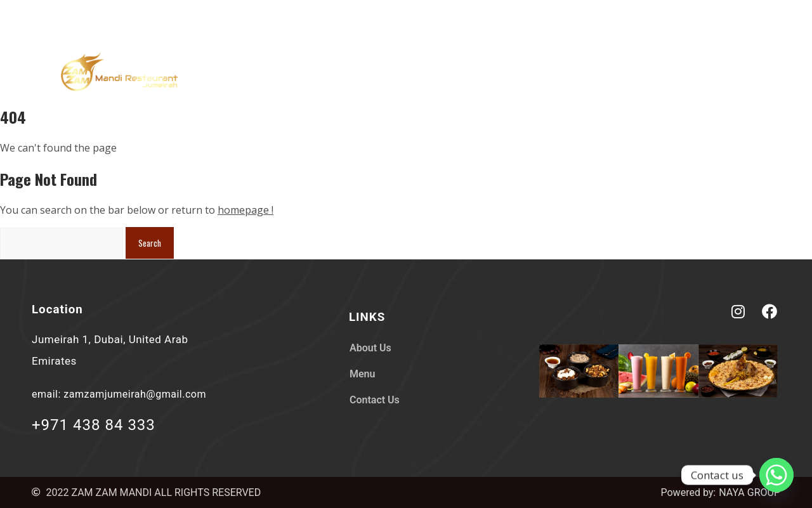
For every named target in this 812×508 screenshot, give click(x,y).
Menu (649, 73)
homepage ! (246, 210)
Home (511, 73)
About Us (580, 73)
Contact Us (724, 73)
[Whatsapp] (776, 475)
